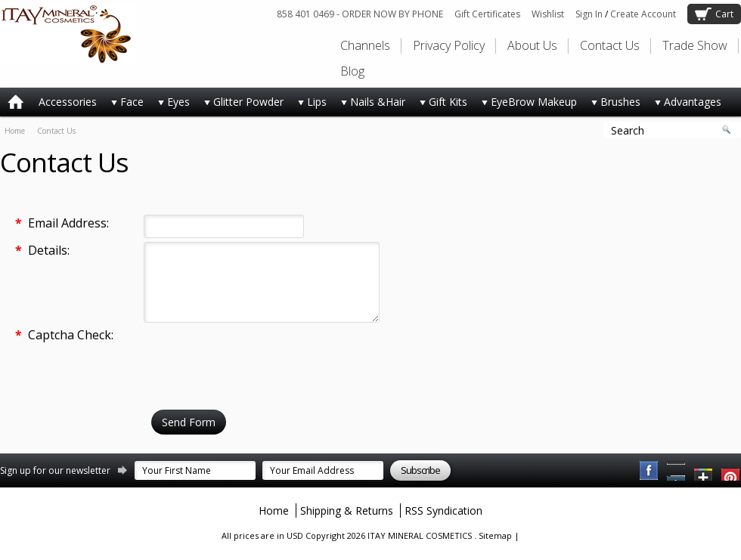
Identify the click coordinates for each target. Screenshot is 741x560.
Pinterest (677, 471)
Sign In (589, 14)
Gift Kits (440, 105)
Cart (724, 14)
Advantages (685, 105)
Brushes (612, 105)
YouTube (731, 471)
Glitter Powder (240, 105)
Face (124, 105)
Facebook (650, 471)
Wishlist (548, 14)
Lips (309, 105)
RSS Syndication (443, 510)
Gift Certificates (487, 14)
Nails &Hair (370, 105)
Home (15, 131)
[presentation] (259, 356)
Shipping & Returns (347, 510)
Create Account (643, 14)
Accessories (68, 102)
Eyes (171, 105)
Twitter (704, 471)
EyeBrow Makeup (526, 105)
